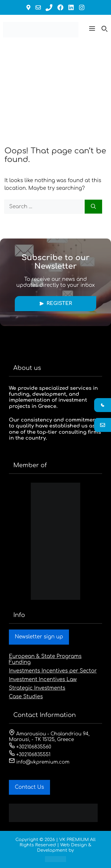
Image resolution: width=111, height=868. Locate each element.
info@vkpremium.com (39, 762)
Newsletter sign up (39, 637)
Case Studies (26, 697)
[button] (92, 30)
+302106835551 (30, 755)
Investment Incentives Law (43, 679)
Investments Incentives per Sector (53, 671)
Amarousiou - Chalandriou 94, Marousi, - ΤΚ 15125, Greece (49, 737)
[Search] (93, 207)
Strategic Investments (37, 688)
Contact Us (29, 787)
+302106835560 (30, 747)
